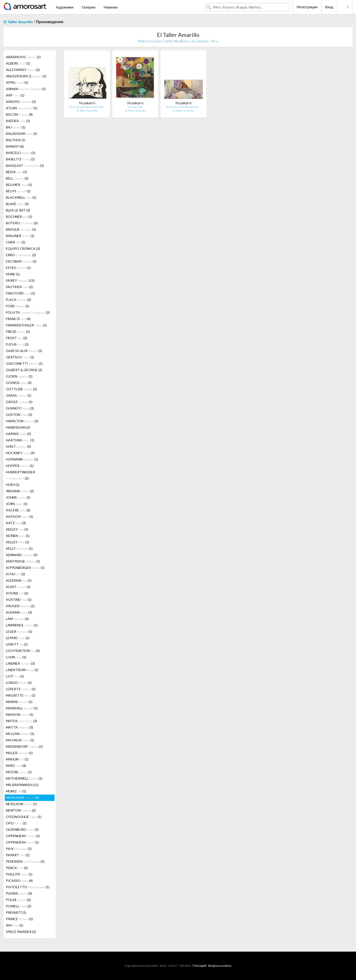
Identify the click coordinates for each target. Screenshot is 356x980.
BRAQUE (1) (21, 229)
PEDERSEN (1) (25, 861)
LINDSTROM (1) (22, 670)
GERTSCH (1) (20, 357)
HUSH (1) (13, 485)
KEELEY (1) (17, 529)
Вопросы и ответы (220, 966)
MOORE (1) (19, 772)
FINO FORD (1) (20, 293)
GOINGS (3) (19, 383)
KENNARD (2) (22, 555)
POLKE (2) (18, 900)
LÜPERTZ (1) (21, 689)
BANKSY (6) (15, 146)
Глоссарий (200, 966)
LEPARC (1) (18, 638)
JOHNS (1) (18, 497)
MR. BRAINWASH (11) (22, 785)
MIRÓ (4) (16, 766)
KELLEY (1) (17, 542)
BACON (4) (19, 114)
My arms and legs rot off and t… (87, 107)
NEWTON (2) (21, 810)
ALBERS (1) (18, 63)
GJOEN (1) (19, 376)
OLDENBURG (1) (22, 829)
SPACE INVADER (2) (21, 932)
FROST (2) (17, 338)
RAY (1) (15, 925)
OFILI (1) (16, 823)
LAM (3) (17, 619)
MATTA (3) (20, 727)
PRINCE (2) (19, 919)
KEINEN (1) (18, 536)
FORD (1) (17, 306)
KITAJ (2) (15, 574)
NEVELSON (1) (21, 804)
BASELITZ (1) (20, 159)
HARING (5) (18, 434)
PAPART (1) (18, 855)
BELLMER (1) (19, 185)
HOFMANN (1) (22, 459)
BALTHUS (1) (16, 140)
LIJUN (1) (16, 657)
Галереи (89, 7)
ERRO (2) (21, 255)
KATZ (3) (16, 523)
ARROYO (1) (21, 102)
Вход (329, 7)
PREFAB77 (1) (16, 912)
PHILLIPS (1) (19, 874)
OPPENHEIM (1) (23, 836)
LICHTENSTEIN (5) (23, 651)
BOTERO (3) (22, 223)
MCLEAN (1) (20, 734)
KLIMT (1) (18, 587)
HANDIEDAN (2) (18, 427)
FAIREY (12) (20, 280)
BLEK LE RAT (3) (18, 210)
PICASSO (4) (19, 881)
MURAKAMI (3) (22, 798)
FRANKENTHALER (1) (26, 325)
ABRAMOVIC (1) (23, 57)
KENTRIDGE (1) (23, 561)
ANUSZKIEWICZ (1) (26, 76)
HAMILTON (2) (22, 421)
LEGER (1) (19, 631)
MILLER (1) (19, 753)
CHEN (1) (16, 242)
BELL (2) (17, 178)
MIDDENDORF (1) (24, 746)
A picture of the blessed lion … (184, 107)
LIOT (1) (15, 676)
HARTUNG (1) (20, 440)
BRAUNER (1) (20, 236)
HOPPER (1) (20, 466)
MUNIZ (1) (16, 791)
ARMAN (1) (26, 89)
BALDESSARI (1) (22, 134)
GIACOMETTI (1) (24, 363)
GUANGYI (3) (20, 408)
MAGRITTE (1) (21, 695)
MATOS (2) (22, 721)
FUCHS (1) (17, 344)
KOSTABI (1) (19, 600)
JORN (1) (17, 504)
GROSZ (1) (19, 402)
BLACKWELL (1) (21, 197)
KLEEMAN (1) (19, 580)
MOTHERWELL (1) (24, 778)
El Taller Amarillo (18, 22)
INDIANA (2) (20, 491)
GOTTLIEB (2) (21, 389)
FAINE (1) (13, 274)
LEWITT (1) (17, 644)
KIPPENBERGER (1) (25, 568)
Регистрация (307, 7)
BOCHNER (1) (19, 217)
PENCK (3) (17, 868)
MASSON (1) (20, 714)
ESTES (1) (18, 268)
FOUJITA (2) (28, 312)
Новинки (111, 7)
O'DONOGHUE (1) (24, 817)
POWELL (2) (19, 906)
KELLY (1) (19, 548)
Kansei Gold (135, 107)
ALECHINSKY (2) (23, 70)
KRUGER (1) (20, 606)
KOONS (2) (17, 593)
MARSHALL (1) (22, 708)
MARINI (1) (19, 702)
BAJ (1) (16, 127)
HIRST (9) (18, 446)
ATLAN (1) (22, 108)
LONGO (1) (19, 683)
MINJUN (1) (17, 759)
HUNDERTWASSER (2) (20, 475)
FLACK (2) (18, 300)
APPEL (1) (17, 82)
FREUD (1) (18, 332)
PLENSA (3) (19, 893)
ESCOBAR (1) (21, 261)
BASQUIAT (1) (25, 165)
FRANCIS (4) (18, 319)
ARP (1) (15, 95)
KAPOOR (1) (20, 516)
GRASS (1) (19, 395)
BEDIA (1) (16, 172)
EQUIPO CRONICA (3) (23, 248)
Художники (64, 7)
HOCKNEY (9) (20, 453)
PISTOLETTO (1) (28, 887)
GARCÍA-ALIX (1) (24, 351)
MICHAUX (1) (20, 740)
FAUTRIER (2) (19, 287)
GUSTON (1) (19, 415)
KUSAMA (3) (19, 612)
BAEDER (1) (18, 121)
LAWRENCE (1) (22, 625)
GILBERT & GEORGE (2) (24, 370)
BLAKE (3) (17, 204)
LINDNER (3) (20, 663)
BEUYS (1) (18, 191)
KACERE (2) (18, 510)
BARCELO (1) (21, 153)
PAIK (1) (19, 849)
